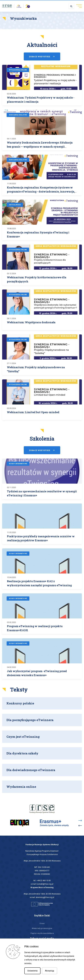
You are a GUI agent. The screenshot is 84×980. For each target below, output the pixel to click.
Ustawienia (32, 971)
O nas (42, 923)
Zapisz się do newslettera (42, 933)
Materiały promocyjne (42, 928)
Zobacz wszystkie (40, 57)
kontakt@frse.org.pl (45, 884)
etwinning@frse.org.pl (45, 897)
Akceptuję (49, 971)
